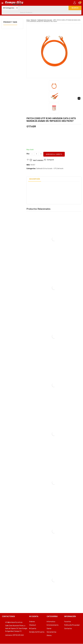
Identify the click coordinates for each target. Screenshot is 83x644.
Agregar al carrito (54, 154)
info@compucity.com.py (14, 622)
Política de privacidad (72, 625)
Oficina (49, 635)
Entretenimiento (53, 625)
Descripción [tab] (35, 179)
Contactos (68, 629)
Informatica (51, 622)
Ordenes (32, 622)
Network (34, 20)
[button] (79, 98)
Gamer (49, 629)
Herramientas (51, 632)
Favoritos (68, 622)
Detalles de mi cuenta (37, 632)
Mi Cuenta (33, 629)
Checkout (33, 625)
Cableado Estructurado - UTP (47, 20)
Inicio (28, 20)
